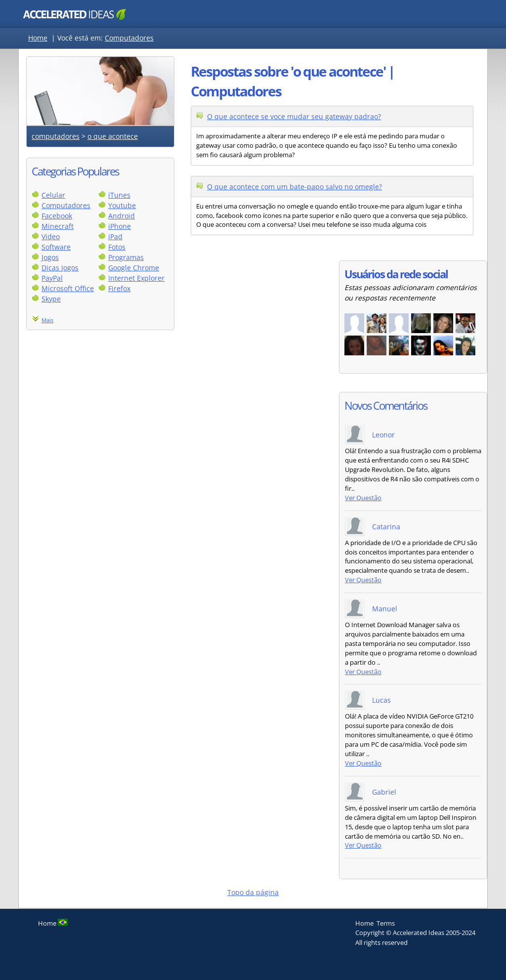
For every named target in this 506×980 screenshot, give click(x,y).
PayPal (52, 278)
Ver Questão (363, 498)
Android (122, 216)
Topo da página (253, 892)
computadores (56, 136)
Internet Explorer (136, 278)
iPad (115, 236)
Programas (126, 257)
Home (38, 38)
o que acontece (113, 136)
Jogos (50, 257)
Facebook (57, 216)
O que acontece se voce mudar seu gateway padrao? (294, 116)
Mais (47, 320)
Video (51, 236)
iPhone (120, 226)
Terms (386, 923)
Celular (53, 195)
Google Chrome (134, 268)
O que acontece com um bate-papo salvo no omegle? (295, 187)
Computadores (129, 38)
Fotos (117, 247)
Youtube (122, 205)
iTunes (119, 195)
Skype (51, 299)
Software (56, 247)
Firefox (119, 288)
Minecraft (58, 226)
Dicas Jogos (60, 268)
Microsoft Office (68, 288)
